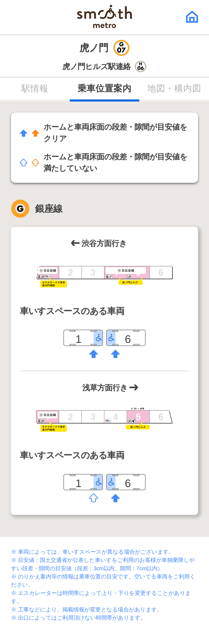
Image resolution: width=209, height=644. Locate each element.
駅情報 (35, 88)
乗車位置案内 (104, 88)
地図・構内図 (174, 88)
